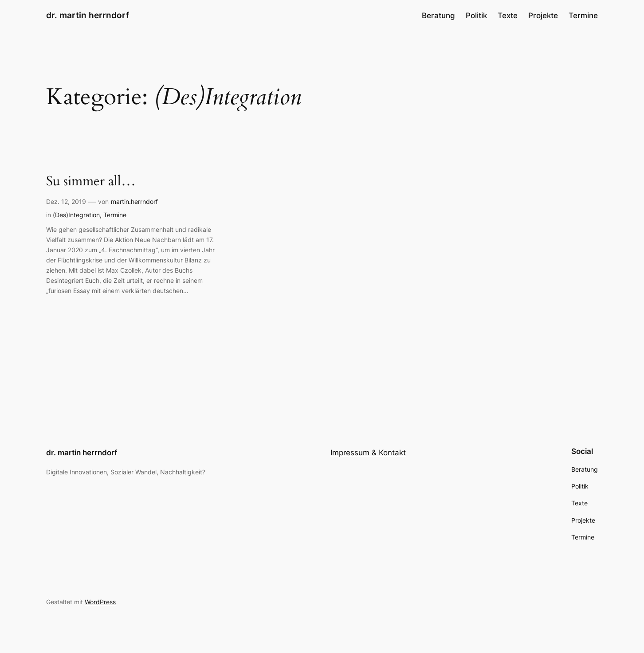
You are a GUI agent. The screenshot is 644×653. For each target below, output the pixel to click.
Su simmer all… (91, 182)
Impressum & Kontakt (368, 453)
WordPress (100, 602)
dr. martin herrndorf (88, 15)
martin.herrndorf (134, 201)
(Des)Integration (76, 215)
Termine (115, 215)
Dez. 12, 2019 (66, 201)
